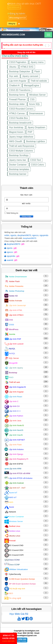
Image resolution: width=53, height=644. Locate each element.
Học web (13, 76)
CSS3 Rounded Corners (21, 109)
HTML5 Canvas (17, 113)
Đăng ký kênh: (16, 14)
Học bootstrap (16, 127)
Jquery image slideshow (21, 137)
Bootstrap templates (19, 169)
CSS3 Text (36, 160)
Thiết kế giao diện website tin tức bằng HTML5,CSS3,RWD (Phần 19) (21, 45)
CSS (32, 99)
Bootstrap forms (17, 95)
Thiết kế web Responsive (22, 146)
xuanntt (9, 260)
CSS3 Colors (37, 165)
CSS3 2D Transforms (20, 90)
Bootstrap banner (18, 174)
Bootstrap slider (17, 104)
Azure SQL (34, 104)
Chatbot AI (14, 85)
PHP (30, 132)
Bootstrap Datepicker (20, 72)
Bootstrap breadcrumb (20, 123)
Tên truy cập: (26, 195)
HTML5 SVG (27, 67)
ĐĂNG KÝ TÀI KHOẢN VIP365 (9, 638)
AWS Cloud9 (15, 141)
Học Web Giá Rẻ (19, 614)
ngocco (35, 235)
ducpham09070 (24, 235)
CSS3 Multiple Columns (21, 151)
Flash (37, 72)
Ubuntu (13, 67)
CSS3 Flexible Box (18, 118)
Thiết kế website (39, 81)
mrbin (7, 235)
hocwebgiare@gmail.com (26, 636)
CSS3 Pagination (18, 62)
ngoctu (13, 235)
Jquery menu (37, 62)
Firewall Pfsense (17, 99)
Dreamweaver (36, 113)
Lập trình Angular (18, 81)
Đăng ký (12, 24)
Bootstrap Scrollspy (19, 155)
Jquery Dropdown (36, 127)
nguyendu (44, 235)
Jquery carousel (30, 76)
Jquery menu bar (18, 160)
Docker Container (18, 165)
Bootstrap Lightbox (36, 141)
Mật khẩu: (26, 204)
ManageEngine (32, 85)
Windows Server (37, 95)
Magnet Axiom (16, 132)
